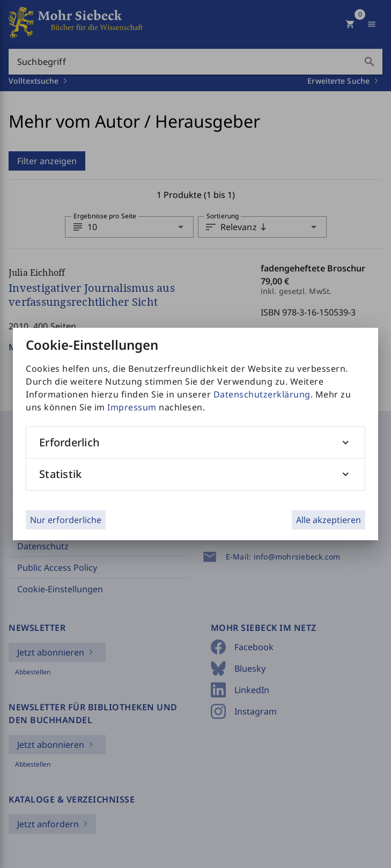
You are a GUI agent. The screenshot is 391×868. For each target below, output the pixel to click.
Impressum (132, 407)
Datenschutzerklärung (262, 394)
